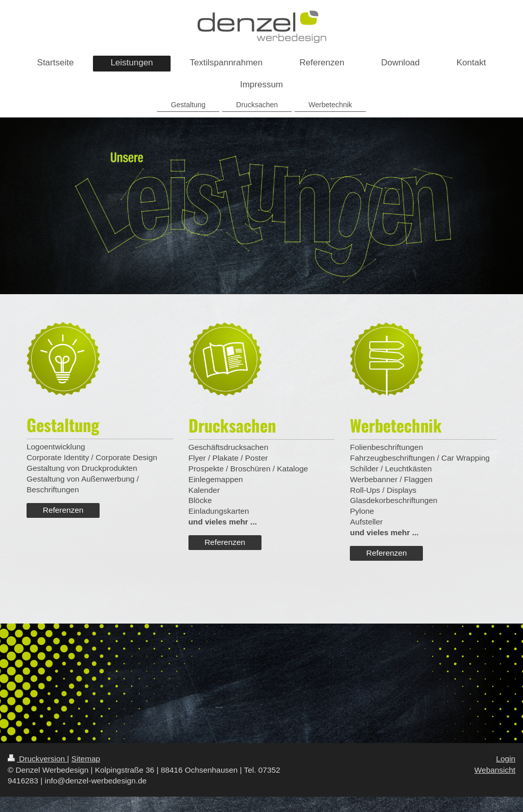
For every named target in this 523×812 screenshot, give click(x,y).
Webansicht (495, 770)
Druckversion (37, 759)
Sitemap (86, 759)
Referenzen (63, 510)
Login (506, 759)
